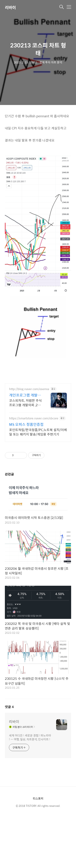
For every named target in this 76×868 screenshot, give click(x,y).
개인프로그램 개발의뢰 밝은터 (25, 395)
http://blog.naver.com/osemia (29, 389)
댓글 (9, 707)
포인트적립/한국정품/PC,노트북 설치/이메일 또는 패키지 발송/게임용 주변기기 (38, 432)
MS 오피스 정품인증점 (26, 424)
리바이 (10, 7)
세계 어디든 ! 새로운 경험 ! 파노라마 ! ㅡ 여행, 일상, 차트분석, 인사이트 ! (30, 737)
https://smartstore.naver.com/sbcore (34, 418)
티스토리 (38, 798)
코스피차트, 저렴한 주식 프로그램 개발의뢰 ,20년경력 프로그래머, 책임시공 (25, 403)
